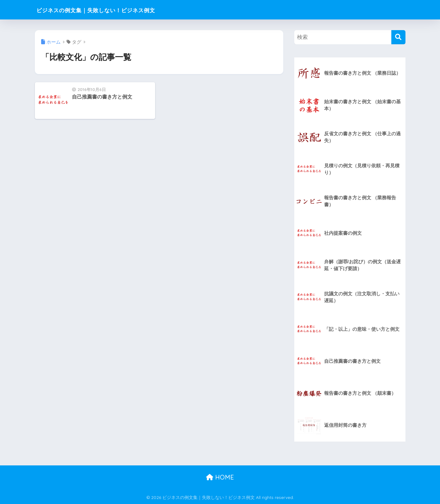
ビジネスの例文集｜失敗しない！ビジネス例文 (117, 10)
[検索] (398, 37)
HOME (220, 477)
